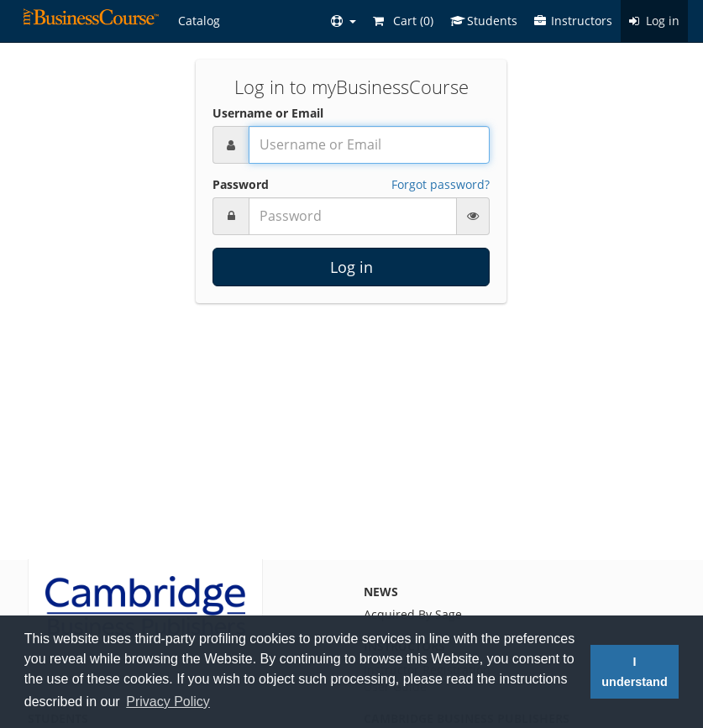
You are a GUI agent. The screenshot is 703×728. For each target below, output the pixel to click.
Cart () (403, 21)
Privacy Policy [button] (168, 702)
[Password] (353, 216)
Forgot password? (441, 184)
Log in (654, 21)
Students (484, 21)
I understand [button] (634, 672)
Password (241, 184)
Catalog (199, 21)
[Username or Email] (369, 145)
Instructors (573, 21)
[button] (344, 21)
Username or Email (268, 113)
